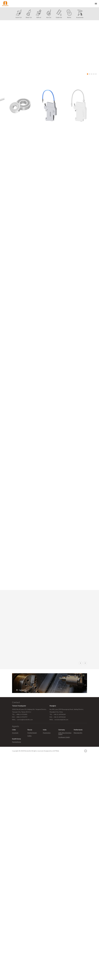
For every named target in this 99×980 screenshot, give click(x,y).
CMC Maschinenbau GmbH (65, 733)
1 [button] (88, 74)
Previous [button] (81, 663)
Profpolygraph (32, 733)
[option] (49, 49)
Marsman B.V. (78, 733)
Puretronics (47, 733)
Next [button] (85, 663)
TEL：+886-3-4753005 (20, 714)
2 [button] (90, 74)
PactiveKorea (16, 742)
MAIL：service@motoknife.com (22, 720)
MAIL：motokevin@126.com (59, 720)
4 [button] (94, 74)
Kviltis (30, 736)
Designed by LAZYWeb (51, 751)
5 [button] (96, 74)
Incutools (15, 733)
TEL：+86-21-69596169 (58, 714)
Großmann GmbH (64, 737)
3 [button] (92, 74)
